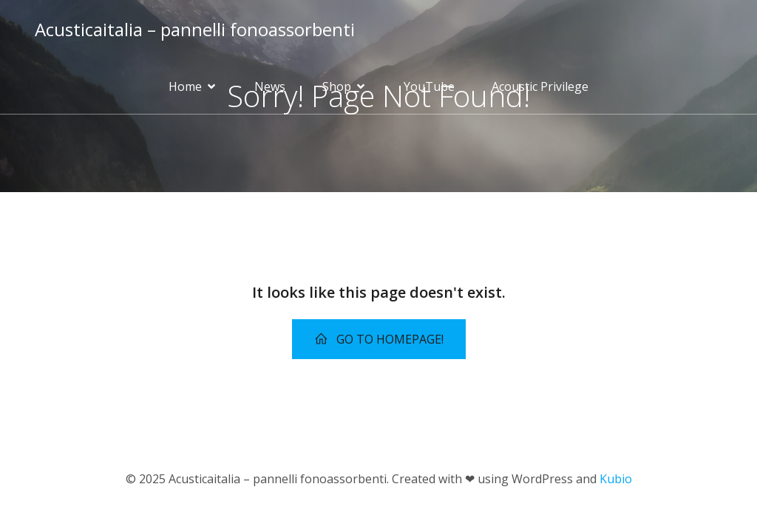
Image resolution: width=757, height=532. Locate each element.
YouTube (429, 86)
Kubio (616, 479)
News (270, 86)
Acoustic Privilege (540, 86)
